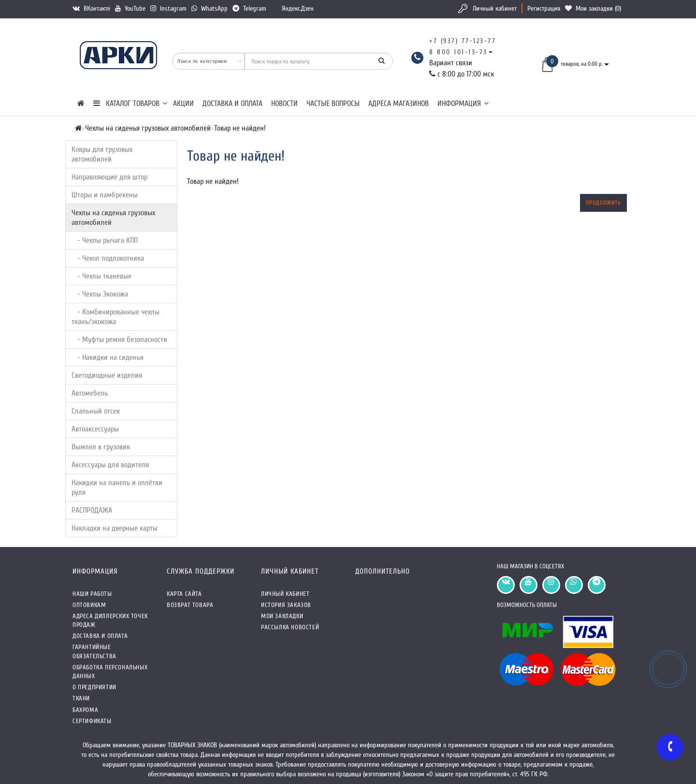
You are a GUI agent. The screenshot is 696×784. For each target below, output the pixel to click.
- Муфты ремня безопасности (119, 340)
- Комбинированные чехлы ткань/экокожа (116, 317)
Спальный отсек (96, 411)
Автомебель (90, 393)
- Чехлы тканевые (101, 276)
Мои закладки (282, 616)
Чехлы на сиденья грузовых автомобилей (113, 218)
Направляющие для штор (109, 177)
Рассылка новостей (290, 627)
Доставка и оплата (232, 104)
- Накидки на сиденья (108, 357)
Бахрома (85, 710)
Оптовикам (89, 605)
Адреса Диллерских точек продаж (110, 620)
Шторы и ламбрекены (105, 195)
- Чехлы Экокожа (100, 294)
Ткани (81, 698)
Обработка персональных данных (110, 672)
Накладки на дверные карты (115, 528)
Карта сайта (184, 594)
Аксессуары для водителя (110, 465)
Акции (183, 104)
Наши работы (92, 594)
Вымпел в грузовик (101, 447)
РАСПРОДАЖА (92, 510)
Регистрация (544, 8)
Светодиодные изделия (107, 375)
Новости (284, 104)
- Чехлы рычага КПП (105, 240)
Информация (463, 104)
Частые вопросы (333, 104)
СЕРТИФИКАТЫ (92, 721)
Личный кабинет (495, 8)
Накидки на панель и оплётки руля (117, 488)
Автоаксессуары (95, 429)
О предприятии (94, 687)
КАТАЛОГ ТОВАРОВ (130, 104)
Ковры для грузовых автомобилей (102, 154)
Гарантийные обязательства (94, 651)
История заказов (286, 605)
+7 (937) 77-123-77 (463, 41)
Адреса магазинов (399, 104)
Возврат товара (190, 605)
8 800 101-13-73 (458, 52)
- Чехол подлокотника (108, 258)
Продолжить (603, 203)
